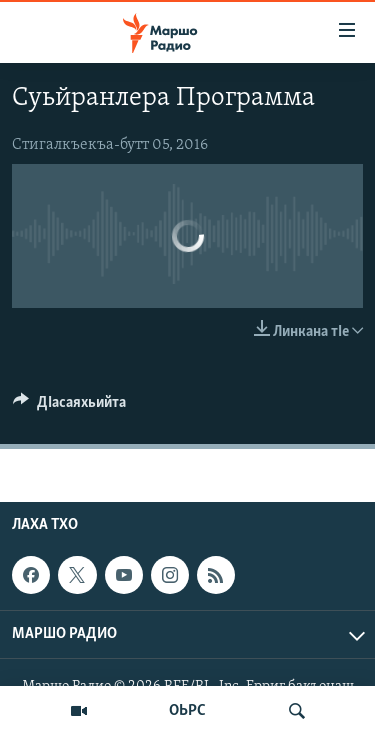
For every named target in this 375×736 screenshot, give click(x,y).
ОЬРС (187, 711)
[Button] (69, 407)
